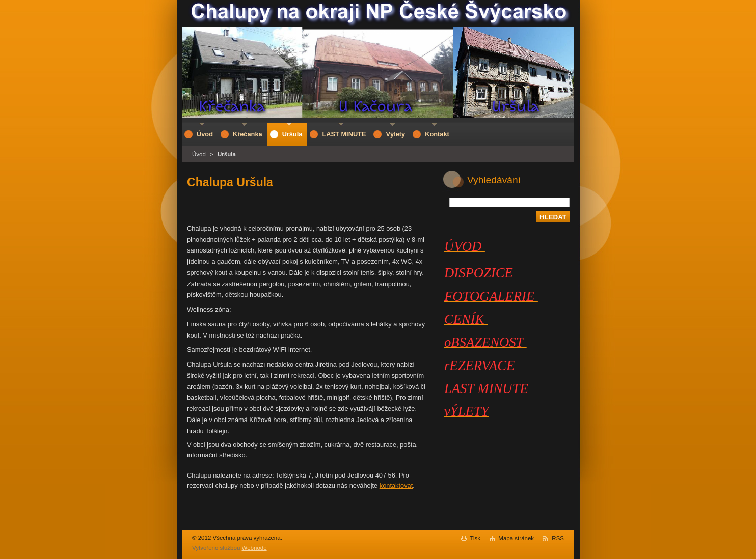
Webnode (254, 548)
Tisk (475, 538)
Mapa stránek (516, 538)
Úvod (199, 154)
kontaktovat (396, 485)
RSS (558, 538)
